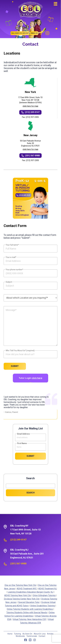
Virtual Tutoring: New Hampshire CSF (29, 619)
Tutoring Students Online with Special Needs (27, 613)
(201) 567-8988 (18, 564)
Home (10, 634)
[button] (56, 4)
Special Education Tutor (29, 602)
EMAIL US (34, 33)
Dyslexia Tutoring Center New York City (22, 599)
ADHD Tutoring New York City (18, 595)
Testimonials (32, 636)
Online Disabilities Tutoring (43, 606)
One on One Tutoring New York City (20, 585)
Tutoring (17, 634)
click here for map (30, 106)
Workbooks (20, 636)
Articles (50, 634)
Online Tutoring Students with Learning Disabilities (30, 609)
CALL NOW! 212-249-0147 (20, 33)
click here (37, 378)
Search (30, 478)
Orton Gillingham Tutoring (44, 595)
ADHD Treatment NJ (48, 589)
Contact (42, 636)
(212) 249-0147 (25, 195)
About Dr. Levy (40, 634)
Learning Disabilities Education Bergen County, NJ (31, 592)
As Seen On (27, 634)
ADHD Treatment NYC (27, 589)
